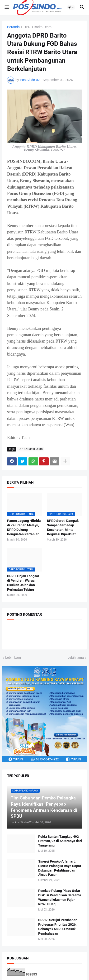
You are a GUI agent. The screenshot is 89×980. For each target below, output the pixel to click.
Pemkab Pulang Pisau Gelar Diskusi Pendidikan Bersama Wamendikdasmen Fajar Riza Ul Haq (60, 897)
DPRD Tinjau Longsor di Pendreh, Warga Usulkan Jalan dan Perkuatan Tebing (23, 583)
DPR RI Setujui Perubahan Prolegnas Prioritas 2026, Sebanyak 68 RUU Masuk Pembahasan (58, 927)
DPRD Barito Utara (37, 27)
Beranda (13, 27)
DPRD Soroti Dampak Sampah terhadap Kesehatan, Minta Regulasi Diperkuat (63, 527)
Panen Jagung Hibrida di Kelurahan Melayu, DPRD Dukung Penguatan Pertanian (24, 527)
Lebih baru (13, 658)
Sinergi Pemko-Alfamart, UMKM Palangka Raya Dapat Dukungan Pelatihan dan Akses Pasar (60, 868)
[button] (7, 7)
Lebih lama (76, 658)
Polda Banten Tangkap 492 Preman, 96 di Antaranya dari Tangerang (60, 841)
